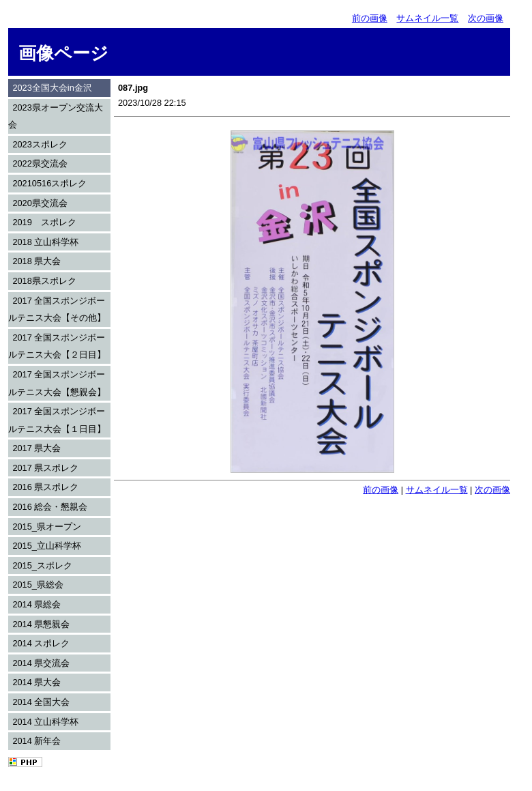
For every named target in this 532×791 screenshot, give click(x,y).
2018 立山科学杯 (45, 242)
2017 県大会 (36, 448)
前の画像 (370, 18)
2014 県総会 (36, 604)
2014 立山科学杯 (45, 722)
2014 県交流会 (41, 663)
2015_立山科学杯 (47, 546)
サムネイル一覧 (427, 18)
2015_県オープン (47, 527)
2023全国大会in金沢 (52, 88)
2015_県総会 (38, 585)
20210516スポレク (49, 183)
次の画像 (486, 18)
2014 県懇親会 (41, 624)
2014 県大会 (36, 682)
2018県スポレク (44, 281)
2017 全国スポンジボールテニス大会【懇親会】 (57, 383)
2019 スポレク (44, 222)
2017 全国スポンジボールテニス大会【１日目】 (57, 420)
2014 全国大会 (41, 702)
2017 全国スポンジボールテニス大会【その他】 (57, 310)
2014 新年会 (36, 741)
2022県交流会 (40, 163)
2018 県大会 (36, 261)
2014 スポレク (41, 643)
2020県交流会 (40, 203)
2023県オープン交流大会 (56, 116)
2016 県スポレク (45, 487)
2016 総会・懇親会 (50, 507)
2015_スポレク (42, 565)
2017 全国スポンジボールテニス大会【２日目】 (57, 346)
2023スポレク (40, 144)
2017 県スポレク (45, 468)
